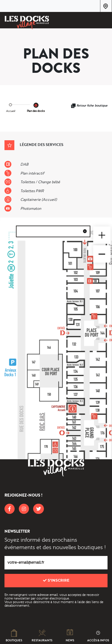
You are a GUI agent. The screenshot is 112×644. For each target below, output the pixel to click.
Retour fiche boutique (92, 106)
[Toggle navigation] (103, 21)
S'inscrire (56, 580)
